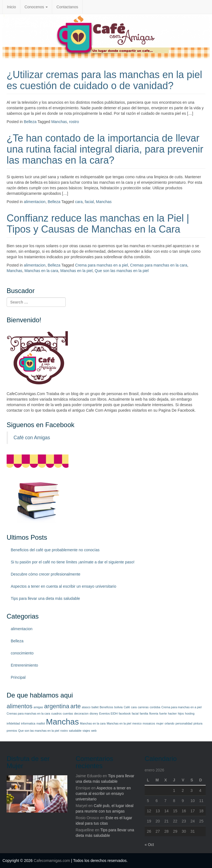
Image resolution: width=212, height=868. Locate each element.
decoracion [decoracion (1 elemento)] (81, 713)
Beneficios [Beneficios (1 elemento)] (106, 707)
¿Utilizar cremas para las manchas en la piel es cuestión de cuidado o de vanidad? (104, 80)
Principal (18, 677)
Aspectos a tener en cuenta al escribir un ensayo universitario (63, 586)
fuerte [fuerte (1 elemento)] (163, 713)
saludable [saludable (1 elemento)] (75, 731)
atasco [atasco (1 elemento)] (86, 707)
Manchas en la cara (41, 271)
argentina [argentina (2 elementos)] (57, 706)
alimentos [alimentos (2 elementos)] (20, 706)
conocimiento (22, 653)
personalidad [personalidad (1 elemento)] (184, 723)
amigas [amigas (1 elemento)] (38, 707)
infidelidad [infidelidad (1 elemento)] (13, 723)
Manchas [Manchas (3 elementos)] (63, 722)
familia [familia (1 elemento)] (144, 713)
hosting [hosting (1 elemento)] (190, 713)
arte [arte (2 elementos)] (76, 706)
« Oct (149, 845)
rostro (74, 122)
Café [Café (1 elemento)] (127, 707)
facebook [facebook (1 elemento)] (125, 713)
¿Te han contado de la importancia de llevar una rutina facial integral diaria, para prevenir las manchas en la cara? (105, 149)
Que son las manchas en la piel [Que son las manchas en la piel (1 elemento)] (39, 731)
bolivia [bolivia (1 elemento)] (118, 707)
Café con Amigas (32, 438)
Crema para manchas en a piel (101, 265)
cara (79, 202)
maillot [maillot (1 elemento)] (41, 723)
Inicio (11, 7)
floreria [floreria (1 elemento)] (154, 713)
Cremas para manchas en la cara (159, 265)
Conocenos (36, 7)
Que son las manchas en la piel (122, 271)
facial (89, 202)
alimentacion (35, 202)
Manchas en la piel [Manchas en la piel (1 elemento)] (119, 723)
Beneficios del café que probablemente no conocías (55, 550)
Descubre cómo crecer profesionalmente (46, 574)
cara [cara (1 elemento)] (134, 707)
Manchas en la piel (77, 271)
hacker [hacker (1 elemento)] (172, 713)
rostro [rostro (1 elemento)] (64, 731)
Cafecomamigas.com (52, 861)
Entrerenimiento (24, 665)
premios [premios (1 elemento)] (12, 731)
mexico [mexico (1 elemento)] (137, 723)
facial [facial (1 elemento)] (135, 713)
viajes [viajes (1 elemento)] (86, 731)
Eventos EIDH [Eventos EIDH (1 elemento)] (108, 713)
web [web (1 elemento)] (94, 731)
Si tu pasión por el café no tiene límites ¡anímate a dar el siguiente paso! (73, 562)
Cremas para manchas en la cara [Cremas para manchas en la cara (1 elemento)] (28, 713)
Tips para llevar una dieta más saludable (45, 598)
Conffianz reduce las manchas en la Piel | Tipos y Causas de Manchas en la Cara (98, 224)
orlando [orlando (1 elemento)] (169, 723)
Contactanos (67, 7)
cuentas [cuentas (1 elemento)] (68, 713)
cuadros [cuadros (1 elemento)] (56, 713)
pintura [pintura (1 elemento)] (198, 723)
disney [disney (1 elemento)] (94, 713)
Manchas (59, 122)
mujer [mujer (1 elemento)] (160, 723)
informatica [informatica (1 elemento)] (28, 723)
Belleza (30, 122)
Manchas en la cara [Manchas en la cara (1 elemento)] (93, 723)
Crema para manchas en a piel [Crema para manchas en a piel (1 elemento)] (182, 707)
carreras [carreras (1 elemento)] (143, 707)
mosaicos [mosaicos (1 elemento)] (149, 723)
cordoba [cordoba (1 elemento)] (155, 707)
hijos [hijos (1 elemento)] (181, 713)
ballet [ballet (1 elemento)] (95, 707)
